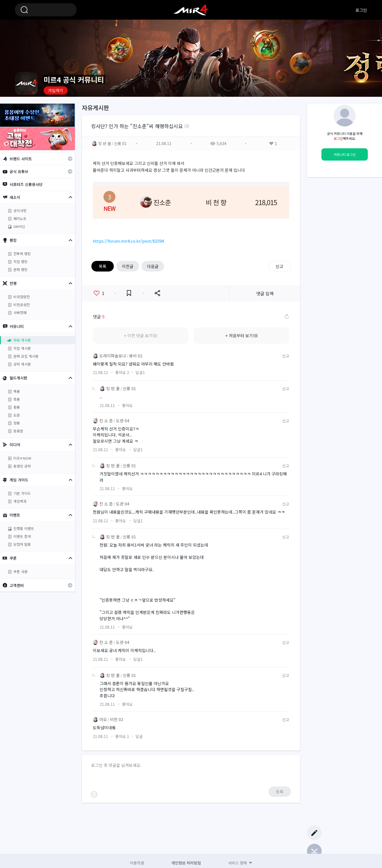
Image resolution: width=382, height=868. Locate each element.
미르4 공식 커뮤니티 (191, 10)
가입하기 (56, 90)
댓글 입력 (265, 293)
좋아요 (99, 293)
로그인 (361, 10)
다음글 (153, 266)
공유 (157, 293)
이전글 (128, 266)
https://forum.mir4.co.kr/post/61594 (128, 241)
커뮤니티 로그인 (345, 155)
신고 (279, 266)
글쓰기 (314, 833)
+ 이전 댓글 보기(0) (141, 335)
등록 (280, 792)
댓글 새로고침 (286, 317)
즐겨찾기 (129, 293)
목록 (103, 266)
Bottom (314, 851)
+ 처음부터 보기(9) (242, 335)
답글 (140, 372)
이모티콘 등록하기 (94, 794)
